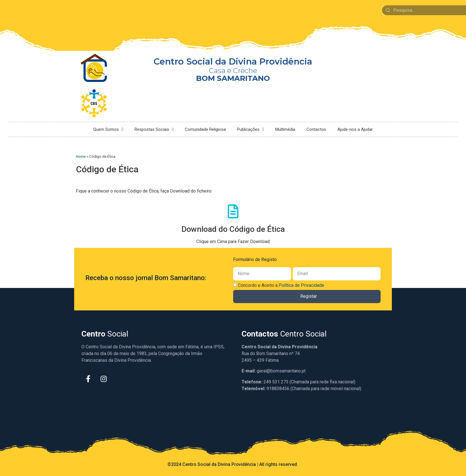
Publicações (251, 129)
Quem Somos (108, 129)
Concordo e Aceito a (281, 285)
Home (81, 156)
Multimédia (285, 129)
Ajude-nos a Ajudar (355, 129)
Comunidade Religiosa (205, 129)
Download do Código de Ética (233, 229)
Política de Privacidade (301, 285)
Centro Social (284, 334)
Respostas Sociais (154, 129)
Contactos (316, 129)
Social (105, 334)
